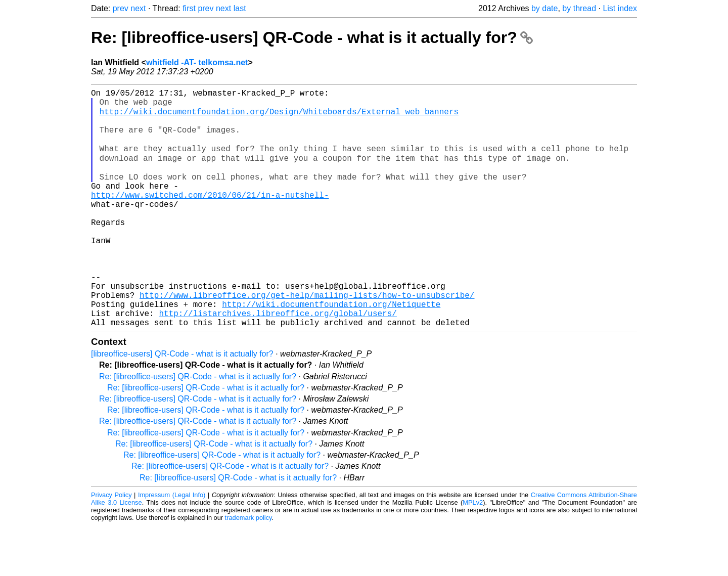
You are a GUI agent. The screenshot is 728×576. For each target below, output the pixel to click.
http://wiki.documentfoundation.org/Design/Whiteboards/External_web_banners (279, 117)
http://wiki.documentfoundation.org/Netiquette (331, 350)
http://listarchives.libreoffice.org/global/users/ (278, 362)
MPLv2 (473, 553)
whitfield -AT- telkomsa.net (197, 62)
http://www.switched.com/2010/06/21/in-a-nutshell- (210, 217)
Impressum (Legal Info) (172, 545)
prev (121, 8)
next (138, 8)
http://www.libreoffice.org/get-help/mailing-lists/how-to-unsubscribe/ (307, 339)
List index (620, 8)
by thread (579, 8)
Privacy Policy (111, 545)
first (189, 8)
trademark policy (248, 568)
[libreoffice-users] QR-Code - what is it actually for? (182, 404)
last (240, 8)
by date (544, 8)
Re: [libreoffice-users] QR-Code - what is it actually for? (312, 37)
